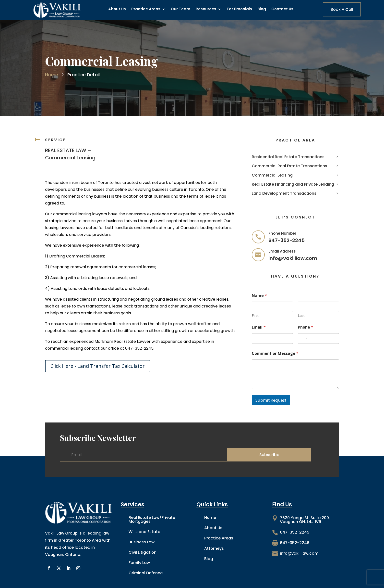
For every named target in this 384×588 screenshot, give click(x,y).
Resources (206, 9)
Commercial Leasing (272, 175)
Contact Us (282, 9)
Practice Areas (146, 9)
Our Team (180, 9)
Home (52, 75)
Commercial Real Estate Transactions (289, 166)
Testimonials (239, 9)
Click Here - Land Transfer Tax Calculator (98, 366)
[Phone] (318, 339)
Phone (306, 327)
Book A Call (342, 9)
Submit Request (271, 400)
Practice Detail (83, 75)
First (255, 315)
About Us (117, 9)
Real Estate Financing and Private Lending (293, 184)
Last (301, 315)
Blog (262, 9)
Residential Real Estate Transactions (288, 157)
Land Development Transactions (284, 193)
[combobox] (303, 339)
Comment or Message (275, 353)
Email (259, 327)
